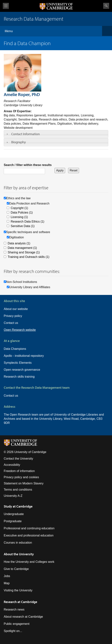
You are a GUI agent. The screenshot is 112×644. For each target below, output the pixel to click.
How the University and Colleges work (29, 562)
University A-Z (13, 496)
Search (106, 6)
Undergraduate (14, 514)
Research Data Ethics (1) (27, 222)
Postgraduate (13, 521)
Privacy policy (13, 316)
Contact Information (26, 134)
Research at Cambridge (20, 602)
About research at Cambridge (23, 617)
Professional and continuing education (29, 528)
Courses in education (18, 543)
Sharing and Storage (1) (24, 252)
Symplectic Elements (18, 363)
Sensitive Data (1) (23, 226)
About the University (19, 554)
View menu (6, 6)
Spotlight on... (13, 631)
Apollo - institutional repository (24, 356)
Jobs (7, 576)
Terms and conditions (18, 490)
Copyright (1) (19, 208)
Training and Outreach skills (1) (29, 257)
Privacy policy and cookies (21, 477)
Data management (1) (22, 248)
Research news (14, 610)
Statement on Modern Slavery (24, 483)
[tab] (56, 134)
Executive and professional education (29, 535)
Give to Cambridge (16, 569)
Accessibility (12, 465)
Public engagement (17, 624)
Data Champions (15, 349)
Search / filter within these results (28, 165)
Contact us (11, 323)
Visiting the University (18, 590)
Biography (18, 142)
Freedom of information (19, 471)
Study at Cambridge (18, 506)
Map (7, 583)
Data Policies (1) (22, 213)
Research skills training (19, 377)
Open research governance (22, 370)
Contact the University (18, 459)
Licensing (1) (19, 217)
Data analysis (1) (19, 243)
